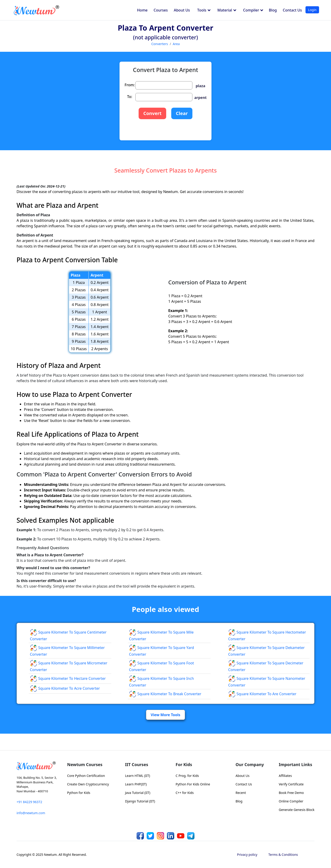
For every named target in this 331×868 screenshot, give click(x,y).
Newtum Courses (85, 764)
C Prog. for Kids (187, 776)
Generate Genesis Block (297, 810)
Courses (161, 10)
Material (227, 10)
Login (312, 10)
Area (176, 44)
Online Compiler (291, 801)
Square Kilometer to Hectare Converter (68, 678)
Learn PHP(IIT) (136, 784)
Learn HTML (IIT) (138, 776)
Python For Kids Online (193, 784)
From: (130, 85)
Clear (182, 113)
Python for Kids (79, 793)
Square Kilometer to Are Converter (262, 694)
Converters (160, 44)
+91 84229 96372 (29, 802)
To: (130, 97)
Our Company (250, 764)
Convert (152, 113)
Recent (241, 793)
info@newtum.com (31, 813)
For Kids (184, 764)
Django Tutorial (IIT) (140, 801)
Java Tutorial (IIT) (138, 793)
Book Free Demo (291, 793)
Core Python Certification (86, 776)
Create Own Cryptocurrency (88, 784)
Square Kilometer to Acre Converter (65, 688)
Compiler (253, 10)
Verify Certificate (291, 784)
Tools (204, 10)
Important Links (295, 764)
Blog (273, 10)
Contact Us (292, 10)
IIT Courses (137, 764)
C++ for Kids (185, 793)
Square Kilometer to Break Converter (165, 694)
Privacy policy (247, 855)
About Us (182, 10)
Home (142, 10)
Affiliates (285, 776)
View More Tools (166, 715)
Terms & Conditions (283, 855)
